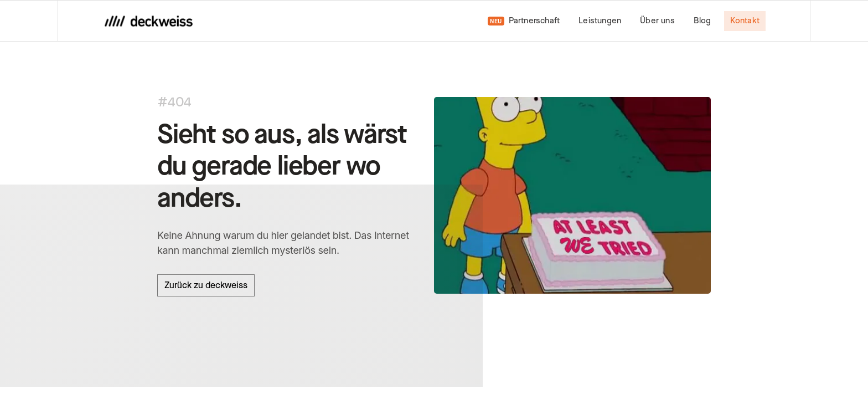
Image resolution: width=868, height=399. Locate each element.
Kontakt (745, 21)
